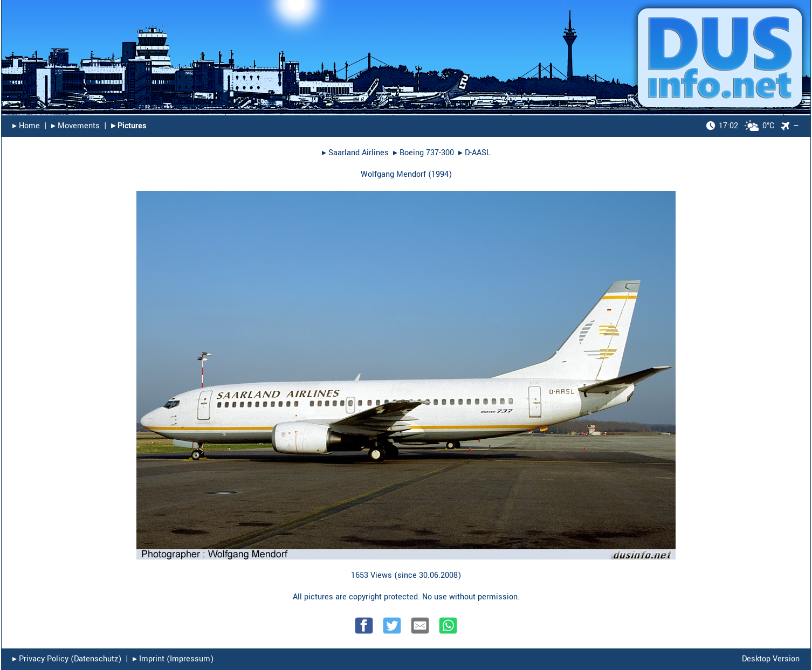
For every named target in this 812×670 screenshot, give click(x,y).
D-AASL (478, 153)
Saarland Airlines (359, 153)
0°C (740, 126)
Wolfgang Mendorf (393, 174)
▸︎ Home (26, 126)
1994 (440, 174)
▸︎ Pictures (129, 126)
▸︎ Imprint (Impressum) (173, 659)
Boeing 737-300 (427, 153)
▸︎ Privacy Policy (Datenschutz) (67, 659)
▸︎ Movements (75, 126)
